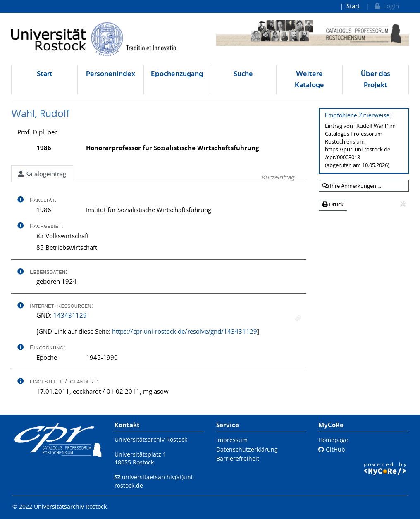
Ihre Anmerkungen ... (352, 186)
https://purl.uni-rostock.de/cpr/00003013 (358, 153)
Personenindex (111, 74)
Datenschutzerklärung (247, 449)
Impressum (232, 440)
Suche (243, 74)
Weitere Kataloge (309, 80)
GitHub (332, 449)
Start (353, 6)
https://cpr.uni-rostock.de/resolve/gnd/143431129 (185, 331)
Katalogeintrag (42, 174)
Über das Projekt (376, 80)
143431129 (70, 315)
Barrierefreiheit (238, 458)
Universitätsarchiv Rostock (151, 439)
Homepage (333, 440)
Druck (333, 204)
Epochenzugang (177, 74)
